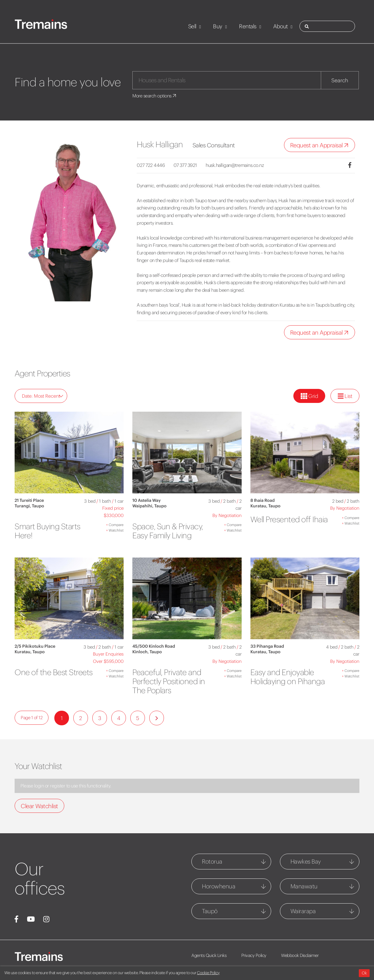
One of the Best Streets (42, 677)
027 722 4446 (151, 165)
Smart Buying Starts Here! (49, 531)
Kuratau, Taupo (265, 506)
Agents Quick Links (209, 955)
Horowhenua (219, 886)
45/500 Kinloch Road (154, 646)
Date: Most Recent (43, 396)
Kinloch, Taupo (147, 652)
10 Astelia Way (147, 500)
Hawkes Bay (306, 861)
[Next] (157, 718)
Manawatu (304, 886)
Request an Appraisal (321, 145)
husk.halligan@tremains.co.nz (237, 165)
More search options (155, 96)
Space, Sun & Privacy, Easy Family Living (169, 531)
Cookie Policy (208, 973)
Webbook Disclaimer (302, 955)
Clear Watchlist (39, 806)
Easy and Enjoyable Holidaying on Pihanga (290, 677)
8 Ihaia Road (263, 500)
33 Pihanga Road (267, 646)
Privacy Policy (255, 955)
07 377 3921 (186, 165)
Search (340, 80)
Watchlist (115, 530)
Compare (115, 525)
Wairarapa (303, 911)
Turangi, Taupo (29, 506)
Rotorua (212, 861)
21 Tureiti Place (29, 500)
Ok (364, 973)
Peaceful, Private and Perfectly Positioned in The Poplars (170, 681)
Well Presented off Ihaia (282, 524)
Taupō (210, 911)
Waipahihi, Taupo (149, 506)
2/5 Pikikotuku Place (35, 646)
